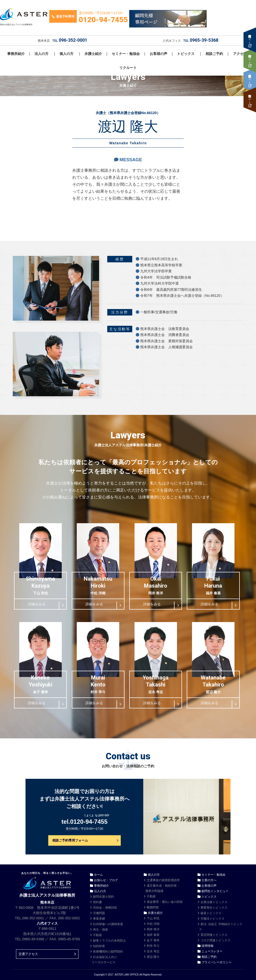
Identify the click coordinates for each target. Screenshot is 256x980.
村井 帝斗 (153, 946)
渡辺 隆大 (153, 957)
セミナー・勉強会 (126, 54)
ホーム (98, 875)
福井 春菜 (153, 935)
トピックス (186, 54)
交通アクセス (28, 954)
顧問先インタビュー (215, 891)
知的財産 (99, 946)
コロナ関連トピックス (215, 940)
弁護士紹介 (93, 54)
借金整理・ (165, 902)
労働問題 (99, 913)
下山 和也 (153, 918)
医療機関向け (108, 952)
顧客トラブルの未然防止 (109, 941)
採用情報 (207, 946)
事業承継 (99, 919)
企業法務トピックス (214, 902)
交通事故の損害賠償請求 (163, 880)
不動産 (97, 935)
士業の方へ (209, 880)
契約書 (97, 902)
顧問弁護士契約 (103, 897)
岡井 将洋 (153, 929)
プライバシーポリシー (216, 962)
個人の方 (66, 54)
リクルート (128, 68)
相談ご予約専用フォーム (70, 840)
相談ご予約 (214, 54)
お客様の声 (158, 54)
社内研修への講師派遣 (108, 924)
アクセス (240, 54)
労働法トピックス (212, 919)
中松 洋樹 (153, 924)
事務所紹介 (16, 54)
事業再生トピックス (214, 908)
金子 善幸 (153, 940)
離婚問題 (153, 907)
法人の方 (41, 54)
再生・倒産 (100, 930)
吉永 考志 (153, 951)
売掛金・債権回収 (105, 908)
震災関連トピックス (214, 935)
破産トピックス (211, 913)
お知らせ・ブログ (106, 880)
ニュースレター (212, 951)
